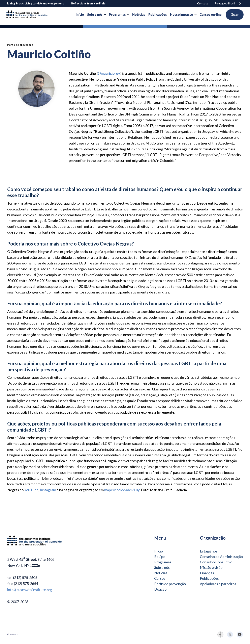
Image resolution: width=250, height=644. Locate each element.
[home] (29, 15)
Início (159, 551)
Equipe (160, 557)
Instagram (48, 490)
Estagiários (209, 551)
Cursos (160, 578)
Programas (163, 562)
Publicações (209, 578)
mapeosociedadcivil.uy (122, 490)
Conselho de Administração (221, 557)
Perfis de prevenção (170, 584)
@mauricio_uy (109, 73)
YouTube (31, 490)
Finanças (207, 573)
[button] (96, 15)
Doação (160, 589)
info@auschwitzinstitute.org (30, 590)
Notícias (161, 573)
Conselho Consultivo (216, 562)
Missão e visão (211, 567)
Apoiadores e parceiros (218, 584)
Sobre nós (162, 567)
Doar (235, 15)
